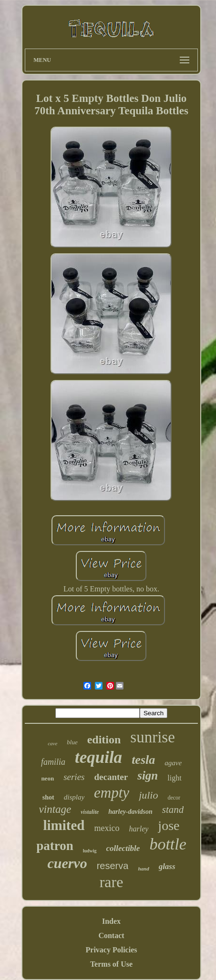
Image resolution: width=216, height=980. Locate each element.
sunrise (153, 737)
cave (52, 743)
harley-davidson (130, 812)
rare (112, 882)
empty (112, 793)
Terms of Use (111, 964)
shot (48, 797)
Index (111, 921)
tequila (98, 757)
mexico (107, 828)
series (74, 777)
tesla (143, 760)
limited (64, 825)
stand (173, 810)
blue (72, 742)
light (174, 778)
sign (148, 775)
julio (148, 795)
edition (104, 740)
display (74, 797)
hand (143, 869)
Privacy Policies (112, 950)
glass (167, 866)
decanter (111, 777)
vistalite (90, 812)
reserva (113, 866)
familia (53, 762)
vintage (55, 809)
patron (55, 846)
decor (174, 798)
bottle (168, 844)
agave (173, 763)
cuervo (67, 863)
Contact (111, 935)
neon (47, 778)
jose (169, 825)
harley (139, 829)
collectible (123, 848)
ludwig (90, 851)
